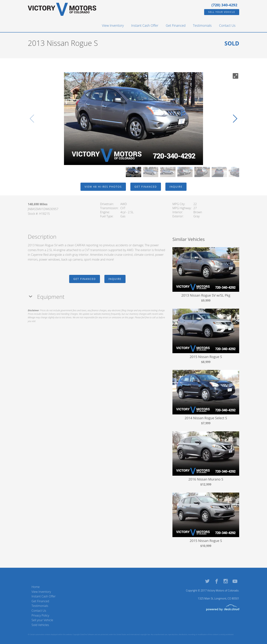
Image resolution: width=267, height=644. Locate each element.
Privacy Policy (40, 615)
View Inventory (113, 25)
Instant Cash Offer (145, 25)
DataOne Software (87, 634)
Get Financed (176, 25)
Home (36, 587)
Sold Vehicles (40, 625)
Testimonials (202, 25)
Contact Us (227, 25)
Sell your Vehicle (222, 12)
